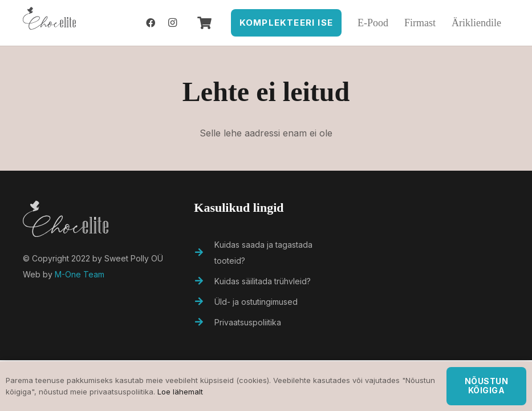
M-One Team (80, 274)
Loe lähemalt (180, 392)
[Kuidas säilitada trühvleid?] (204, 281)
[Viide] (49, 23)
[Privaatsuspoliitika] (204, 323)
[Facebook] (151, 23)
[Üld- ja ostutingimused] (204, 302)
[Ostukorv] (204, 23)
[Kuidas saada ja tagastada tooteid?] (204, 253)
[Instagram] (172, 23)
